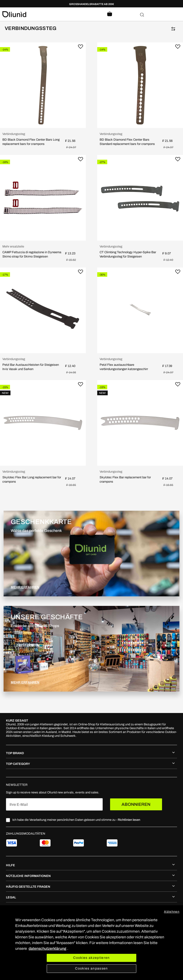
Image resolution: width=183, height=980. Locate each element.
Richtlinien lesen (129, 820)
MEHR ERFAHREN (25, 587)
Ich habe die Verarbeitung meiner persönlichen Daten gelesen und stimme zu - (76, 820)
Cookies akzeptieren (91, 958)
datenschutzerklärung (47, 948)
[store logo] (47, 14)
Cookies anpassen (91, 968)
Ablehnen (172, 912)
